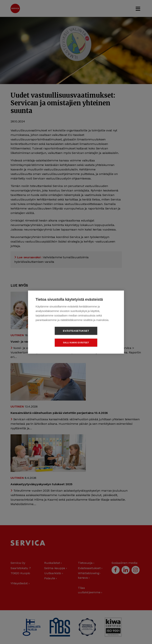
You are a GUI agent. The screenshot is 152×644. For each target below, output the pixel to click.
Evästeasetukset (54, 337)
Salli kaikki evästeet (98, 337)
